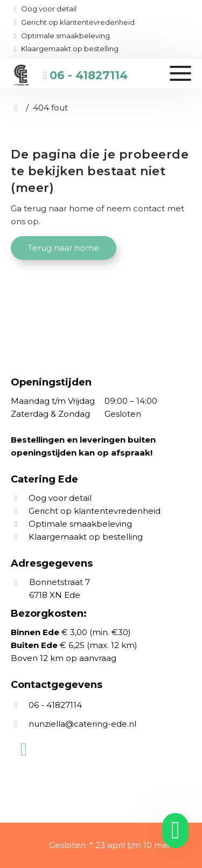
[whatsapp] (172, 831)
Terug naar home (64, 248)
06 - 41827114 (89, 75)
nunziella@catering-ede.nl (82, 724)
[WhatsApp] (24, 749)
